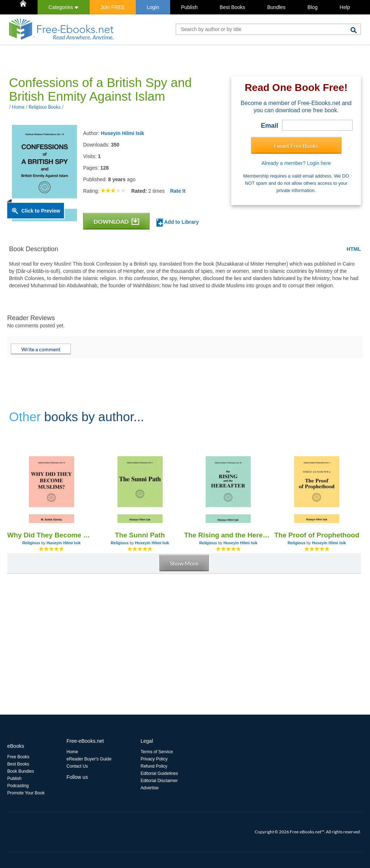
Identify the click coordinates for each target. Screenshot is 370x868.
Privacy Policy (154, 759)
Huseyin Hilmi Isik (122, 133)
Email (270, 126)
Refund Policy (154, 766)
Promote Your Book (26, 793)
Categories (63, 7)
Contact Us (77, 766)
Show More (184, 563)
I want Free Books (296, 146)
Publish (189, 7)
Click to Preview (41, 211)
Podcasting (18, 786)
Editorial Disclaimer (159, 781)
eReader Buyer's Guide (89, 759)
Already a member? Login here (296, 163)
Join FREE (113, 7)
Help (345, 7)
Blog (313, 7)
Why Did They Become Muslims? (51, 535)
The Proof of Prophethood (317, 535)
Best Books (233, 7)
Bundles (276, 7)
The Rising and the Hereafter (229, 535)
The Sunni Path (140, 535)
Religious (31, 543)
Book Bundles (21, 771)
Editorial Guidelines (159, 773)
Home (72, 752)
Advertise (150, 788)
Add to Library (178, 223)
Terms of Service (157, 752)
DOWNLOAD (116, 221)
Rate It (178, 191)
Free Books (18, 757)
